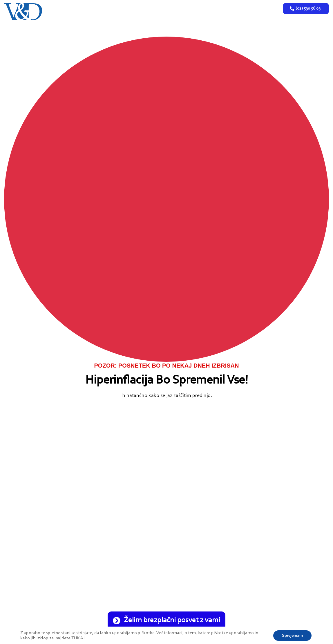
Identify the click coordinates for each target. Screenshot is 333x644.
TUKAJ (78, 638)
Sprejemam (292, 635)
